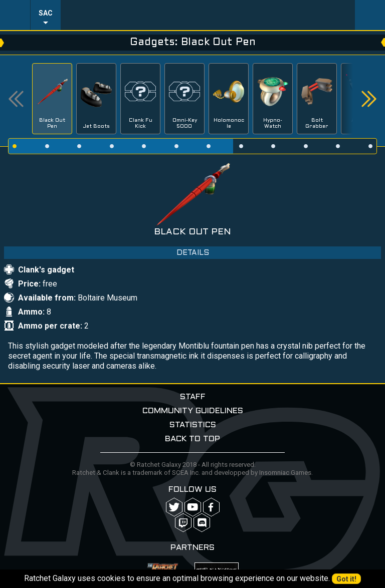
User (370, 15)
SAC (46, 13)
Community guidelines (193, 411)
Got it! (346, 579)
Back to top (192, 439)
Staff (193, 397)
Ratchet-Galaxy (208, 15)
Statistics (193, 425)
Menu (15, 15)
